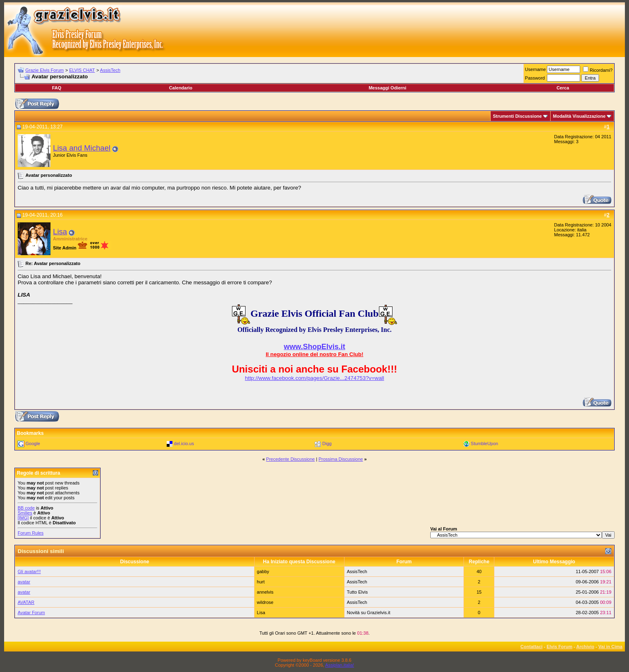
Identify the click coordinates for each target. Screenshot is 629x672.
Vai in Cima (610, 647)
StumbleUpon (485, 443)
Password (535, 78)
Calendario (181, 88)
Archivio (585, 647)
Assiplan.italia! (340, 665)
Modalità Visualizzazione (579, 116)
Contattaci (532, 647)
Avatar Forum (31, 613)
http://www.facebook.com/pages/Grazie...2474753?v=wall (315, 378)
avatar (24, 582)
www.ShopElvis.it (314, 347)
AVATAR (26, 602)
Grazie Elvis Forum (45, 70)
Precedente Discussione (290, 459)
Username (536, 69)
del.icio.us (184, 443)
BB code (26, 508)
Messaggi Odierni (388, 88)
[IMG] (23, 518)
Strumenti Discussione (518, 116)
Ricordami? (598, 70)
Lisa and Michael (82, 148)
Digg (327, 443)
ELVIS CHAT (82, 70)
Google (33, 443)
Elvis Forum (559, 647)
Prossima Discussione (341, 459)
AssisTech (110, 70)
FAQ (57, 88)
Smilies (25, 513)
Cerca (563, 88)
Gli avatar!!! (29, 571)
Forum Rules (31, 533)
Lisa (60, 232)
